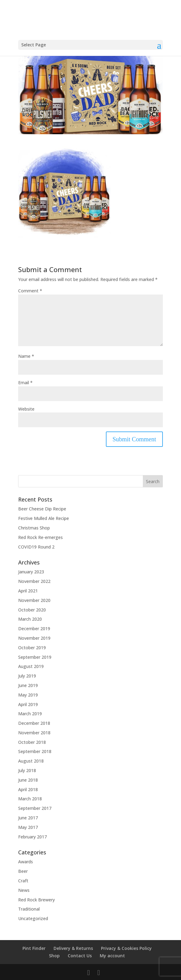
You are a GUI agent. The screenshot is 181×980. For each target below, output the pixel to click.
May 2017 (28, 827)
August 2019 (31, 666)
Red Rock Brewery (36, 900)
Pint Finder (34, 948)
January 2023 (31, 572)
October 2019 (32, 648)
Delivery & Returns (73, 948)
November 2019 (34, 638)
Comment (30, 291)
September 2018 (35, 751)
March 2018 (30, 799)
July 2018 (27, 770)
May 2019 (28, 695)
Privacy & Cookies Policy (126, 948)
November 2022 (34, 581)
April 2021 (28, 591)
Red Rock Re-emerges (40, 537)
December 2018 (34, 723)
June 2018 (28, 780)
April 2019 (28, 704)
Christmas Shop (34, 528)
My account (112, 956)
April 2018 (28, 789)
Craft (23, 881)
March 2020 (30, 619)
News (24, 890)
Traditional (29, 909)
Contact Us (80, 956)
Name (26, 356)
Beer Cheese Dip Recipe (42, 509)
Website (26, 409)
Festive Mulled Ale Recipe (44, 518)
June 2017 (28, 818)
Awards (26, 862)
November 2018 (34, 733)
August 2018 (31, 761)
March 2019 (30, 714)
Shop (54, 956)
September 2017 (35, 808)
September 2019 (35, 657)
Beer (23, 871)
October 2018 (32, 742)
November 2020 (34, 600)
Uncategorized (33, 918)
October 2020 (32, 610)
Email (25, 383)
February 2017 (32, 837)
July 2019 (27, 676)
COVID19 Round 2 (36, 547)
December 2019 (34, 629)
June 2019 (28, 685)
